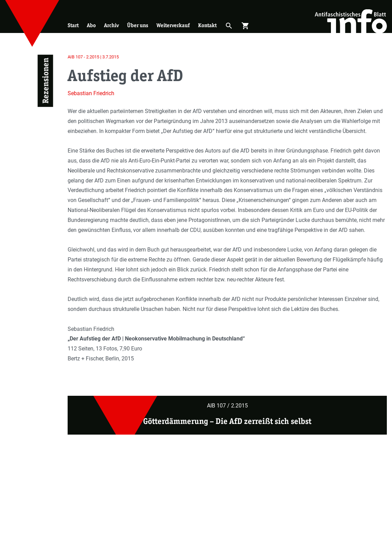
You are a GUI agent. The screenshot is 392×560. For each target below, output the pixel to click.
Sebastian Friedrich (91, 93)
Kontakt (207, 25)
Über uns (138, 25)
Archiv (111, 25)
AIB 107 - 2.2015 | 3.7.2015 (93, 57)
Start (73, 25)
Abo (91, 25)
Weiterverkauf (173, 25)
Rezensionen (45, 81)
